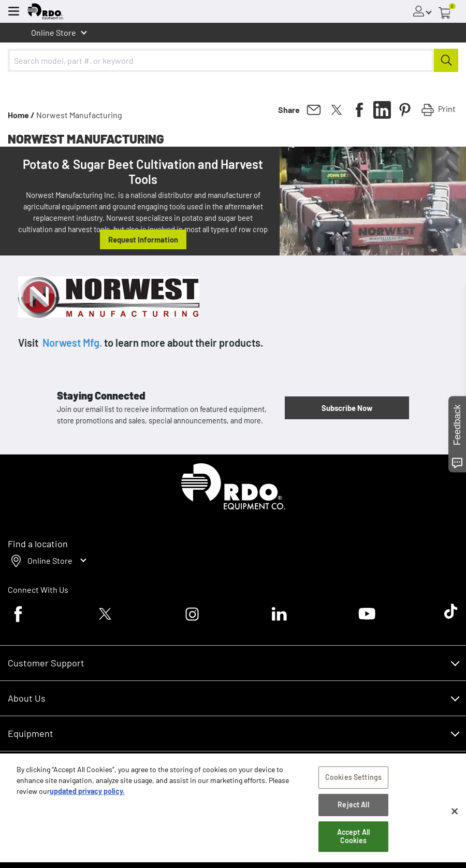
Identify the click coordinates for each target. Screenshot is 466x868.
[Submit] (446, 60)
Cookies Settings (353, 779)
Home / (21, 115)
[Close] (455, 813)
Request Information (143, 239)
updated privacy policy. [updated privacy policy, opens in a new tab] (87, 793)
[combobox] (233, 60)
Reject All (353, 807)
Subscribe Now (347, 408)
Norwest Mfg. (72, 343)
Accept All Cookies (353, 838)
